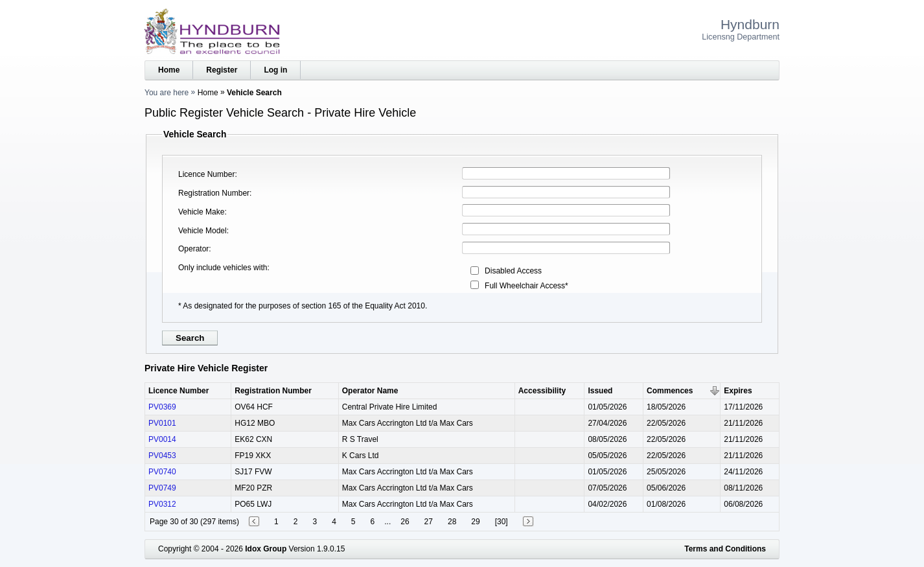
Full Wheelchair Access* (526, 286)
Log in (275, 70)
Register (222, 70)
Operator (193, 249)
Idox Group (266, 549)
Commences (670, 391)
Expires (738, 391)
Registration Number (214, 193)
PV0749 (162, 488)
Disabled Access (513, 271)
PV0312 (162, 504)
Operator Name (370, 391)
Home (169, 70)
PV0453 (162, 456)
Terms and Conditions (725, 549)
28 (452, 522)
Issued (600, 391)
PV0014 (162, 439)
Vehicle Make (201, 212)
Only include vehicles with (223, 268)
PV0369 (162, 407)
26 (405, 522)
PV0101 (162, 423)
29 (475, 522)
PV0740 (162, 472)
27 (429, 522)
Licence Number (206, 174)
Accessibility (542, 391)
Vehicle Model (202, 231)
